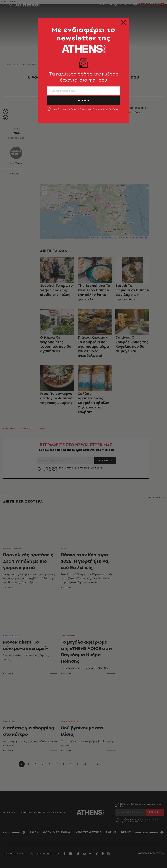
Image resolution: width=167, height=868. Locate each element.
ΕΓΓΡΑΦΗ (84, 100)
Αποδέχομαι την (86, 109)
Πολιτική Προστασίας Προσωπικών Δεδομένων (94, 109)
